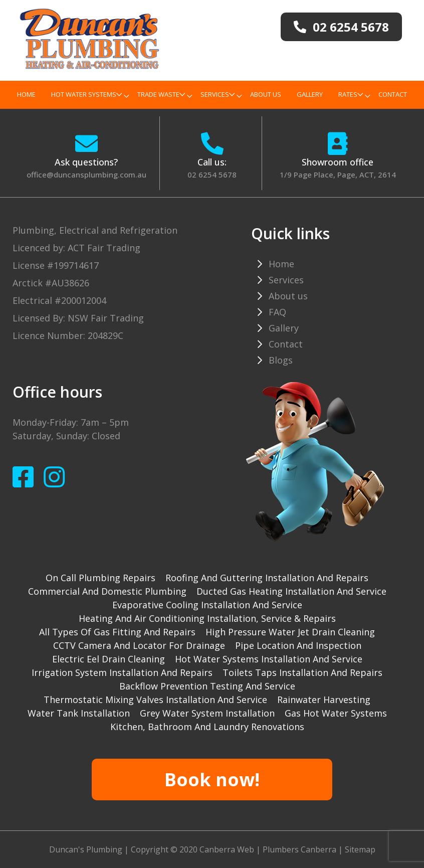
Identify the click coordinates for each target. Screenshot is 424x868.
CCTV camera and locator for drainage (139, 645)
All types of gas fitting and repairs (117, 632)
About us (266, 94)
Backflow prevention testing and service (207, 686)
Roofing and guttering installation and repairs (267, 578)
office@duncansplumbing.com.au (86, 175)
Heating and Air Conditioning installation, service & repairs (207, 618)
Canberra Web (227, 849)
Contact (393, 94)
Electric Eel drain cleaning (109, 659)
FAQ (277, 312)
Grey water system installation (207, 713)
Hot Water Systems (86, 94)
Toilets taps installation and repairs (302, 672)
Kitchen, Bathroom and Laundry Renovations (207, 727)
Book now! (212, 779)
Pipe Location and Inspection (298, 645)
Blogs (281, 360)
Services (218, 94)
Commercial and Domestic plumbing (107, 591)
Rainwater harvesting (324, 700)
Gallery (310, 94)
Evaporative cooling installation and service (207, 605)
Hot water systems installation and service (269, 659)
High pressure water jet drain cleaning (290, 632)
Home (26, 94)
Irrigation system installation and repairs (122, 672)
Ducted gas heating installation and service (291, 591)
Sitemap (360, 849)
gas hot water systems (336, 713)
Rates (351, 94)
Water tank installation (79, 713)
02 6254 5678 (212, 175)
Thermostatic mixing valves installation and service (155, 700)
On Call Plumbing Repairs (100, 578)
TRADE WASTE (161, 94)
